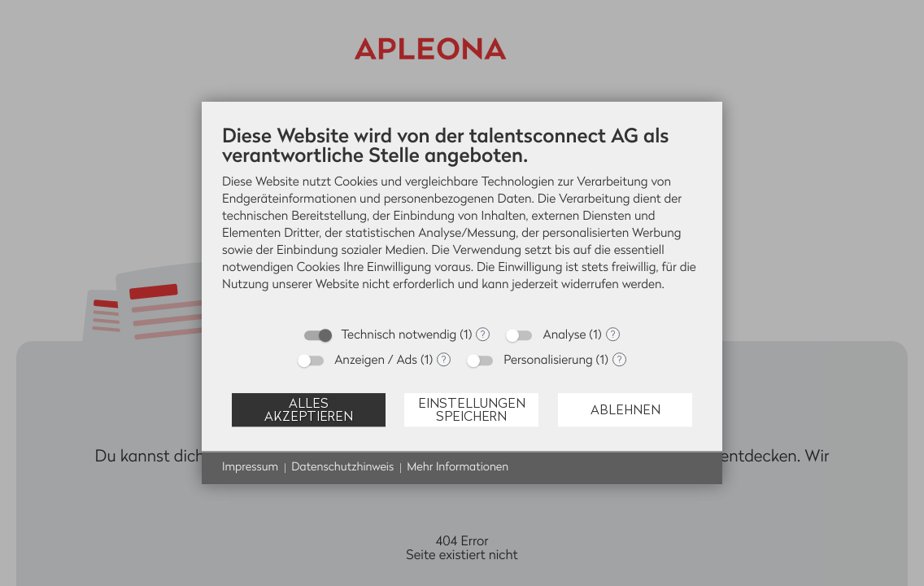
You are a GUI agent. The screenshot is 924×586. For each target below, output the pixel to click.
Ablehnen (625, 410)
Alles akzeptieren (309, 410)
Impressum (250, 468)
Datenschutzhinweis (342, 468)
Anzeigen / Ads (376, 360)
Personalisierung (548, 360)
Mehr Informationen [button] (458, 468)
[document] (462, 220)
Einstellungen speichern (472, 410)
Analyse (564, 335)
